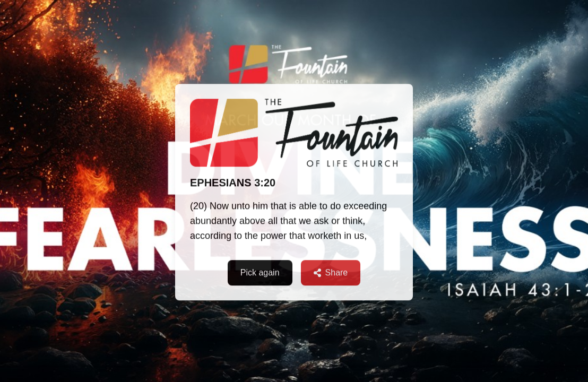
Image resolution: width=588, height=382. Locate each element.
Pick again (260, 273)
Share (331, 273)
